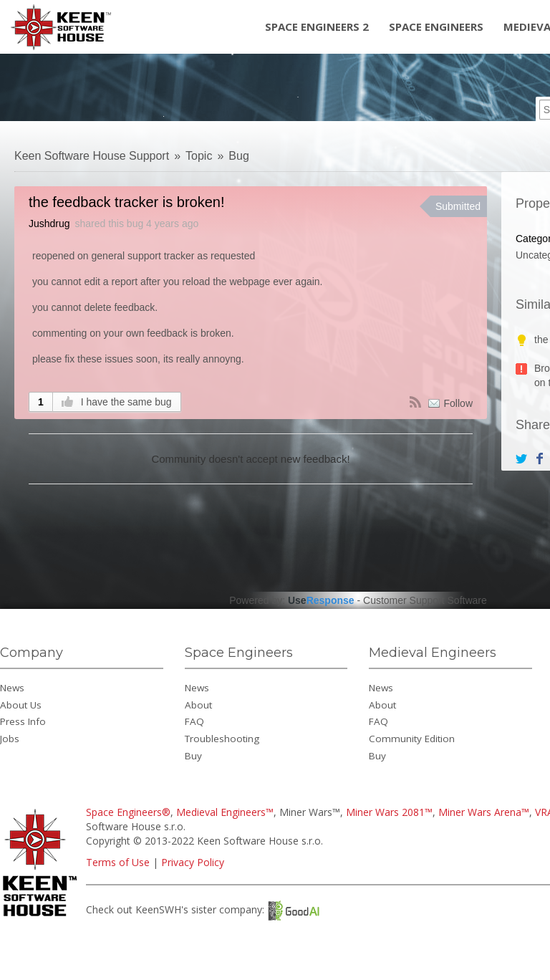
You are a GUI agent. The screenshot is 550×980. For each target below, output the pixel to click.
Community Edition (412, 739)
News (12, 688)
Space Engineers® (128, 812)
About (198, 705)
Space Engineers (436, 27)
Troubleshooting (222, 739)
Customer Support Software (425, 600)
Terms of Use (118, 862)
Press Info (23, 721)
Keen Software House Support (92, 156)
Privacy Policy (193, 862)
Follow (458, 403)
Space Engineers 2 (317, 27)
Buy (193, 756)
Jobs (10, 739)
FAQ (194, 721)
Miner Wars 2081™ (389, 812)
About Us (21, 705)
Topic (199, 156)
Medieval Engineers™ (225, 812)
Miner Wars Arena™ (484, 812)
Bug (238, 156)
